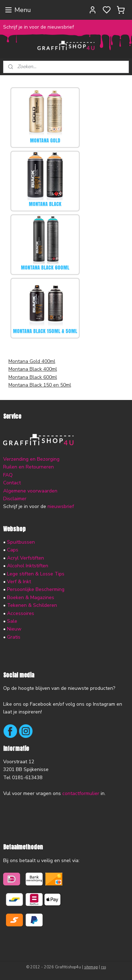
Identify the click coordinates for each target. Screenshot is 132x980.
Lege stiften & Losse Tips (35, 574)
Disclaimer (15, 499)
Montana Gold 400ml (32, 361)
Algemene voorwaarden (30, 491)
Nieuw (14, 629)
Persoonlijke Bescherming (36, 589)
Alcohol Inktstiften (27, 566)
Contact (12, 483)
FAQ (8, 475)
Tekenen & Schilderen (32, 605)
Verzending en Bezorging (31, 459)
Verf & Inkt (19, 582)
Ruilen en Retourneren (29, 467)
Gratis (14, 637)
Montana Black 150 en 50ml (40, 385)
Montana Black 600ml (33, 377)
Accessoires (21, 613)
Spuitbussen (21, 542)
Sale (12, 621)
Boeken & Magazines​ (31, 597)
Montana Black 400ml (33, 369)
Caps (13, 550)
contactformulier (81, 793)
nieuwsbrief (61, 506)
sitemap (91, 967)
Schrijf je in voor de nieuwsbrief (39, 27)
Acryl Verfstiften (26, 558)
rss (103, 967)
